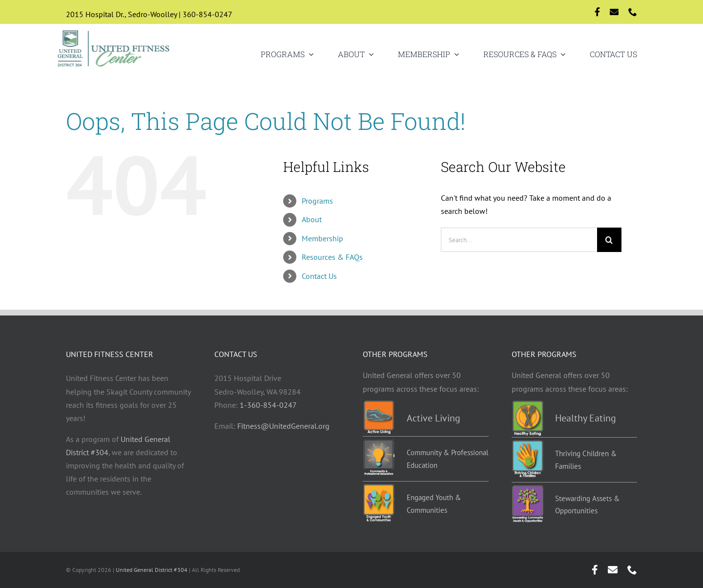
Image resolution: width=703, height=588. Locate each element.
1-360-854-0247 (268, 405)
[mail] (614, 12)
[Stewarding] (527, 489)
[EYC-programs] (379, 488)
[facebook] (597, 12)
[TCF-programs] (527, 444)
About (312, 219)
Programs (317, 201)
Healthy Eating (586, 418)
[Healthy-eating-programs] (527, 404)
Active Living (434, 418)
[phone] (633, 12)
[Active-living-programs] (379, 404)
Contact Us (319, 276)
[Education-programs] (379, 443)
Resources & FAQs (332, 257)
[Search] (609, 240)
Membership (322, 238)
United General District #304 (152, 570)
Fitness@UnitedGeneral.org (283, 426)
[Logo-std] (114, 31)
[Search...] (519, 240)
